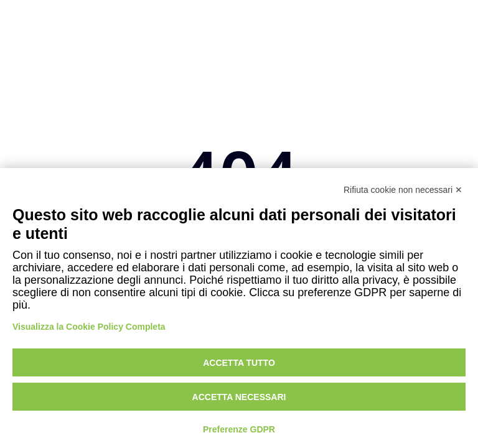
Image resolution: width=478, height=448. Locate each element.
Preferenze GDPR (239, 429)
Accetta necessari (239, 397)
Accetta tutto (239, 363)
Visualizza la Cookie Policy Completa (89, 327)
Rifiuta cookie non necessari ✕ (403, 190)
